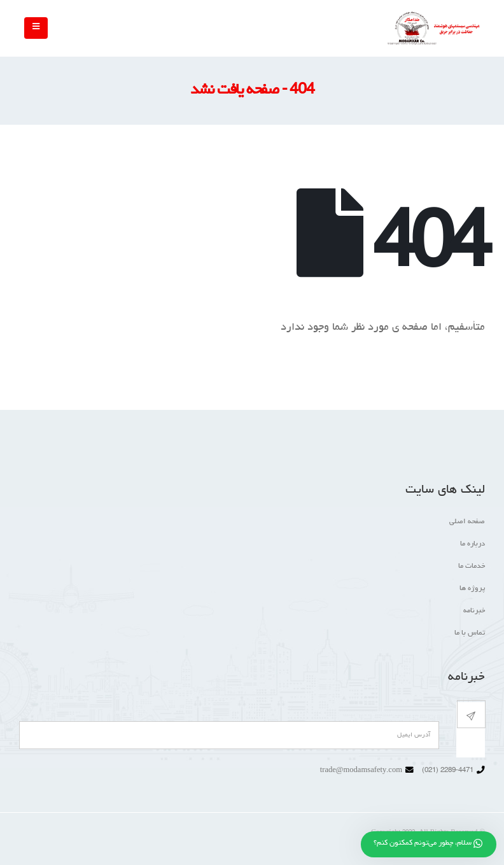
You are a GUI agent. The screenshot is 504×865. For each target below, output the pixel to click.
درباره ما (472, 544)
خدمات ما (472, 566)
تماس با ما (470, 633)
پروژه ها (472, 589)
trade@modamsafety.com (361, 771)
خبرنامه (474, 611)
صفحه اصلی (467, 522)
